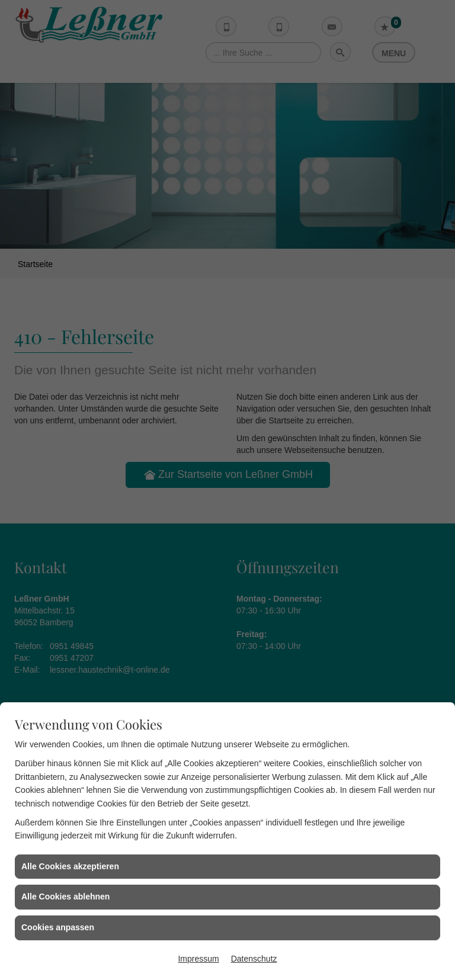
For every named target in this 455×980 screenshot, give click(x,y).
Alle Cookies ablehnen (65, 897)
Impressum (198, 959)
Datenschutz (254, 959)
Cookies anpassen (58, 927)
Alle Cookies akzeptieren (70, 866)
